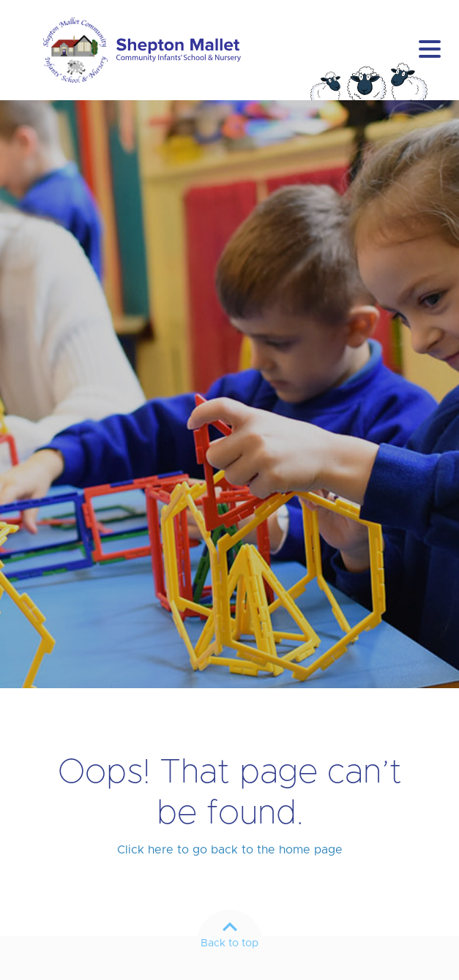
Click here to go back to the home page (230, 850)
